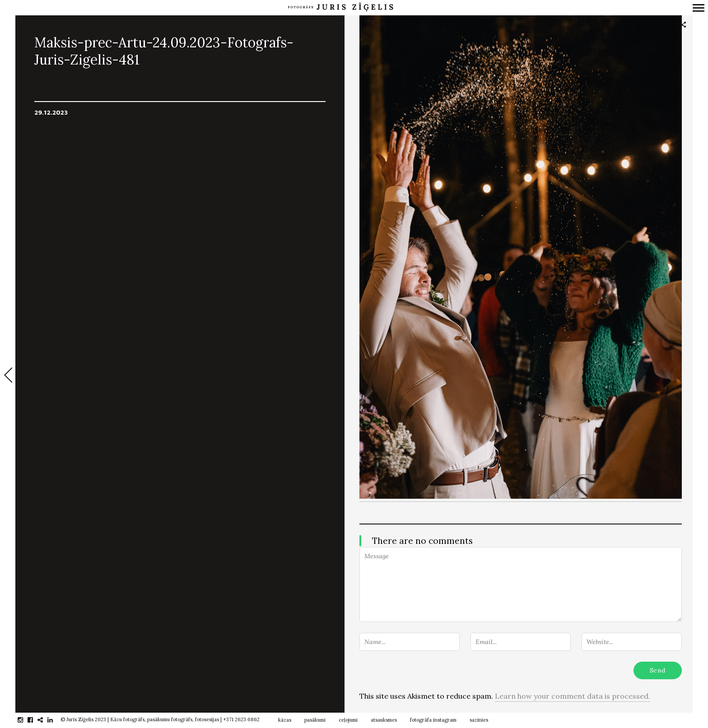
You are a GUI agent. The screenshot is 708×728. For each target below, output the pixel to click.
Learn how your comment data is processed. (573, 696)
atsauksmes (384, 720)
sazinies (479, 720)
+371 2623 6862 (241, 719)
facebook (35, 720)
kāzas (285, 720)
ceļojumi (348, 720)
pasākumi (315, 720)
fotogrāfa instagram (433, 720)
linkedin (55, 720)
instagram (25, 720)
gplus (45, 720)
